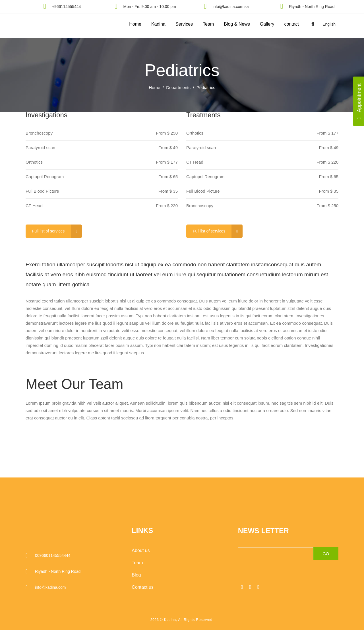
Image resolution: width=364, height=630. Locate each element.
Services (184, 24)
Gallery (267, 24)
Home (135, 24)
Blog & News (237, 24)
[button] (313, 24)
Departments (178, 87)
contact (291, 24)
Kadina (158, 24)
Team (208, 24)
